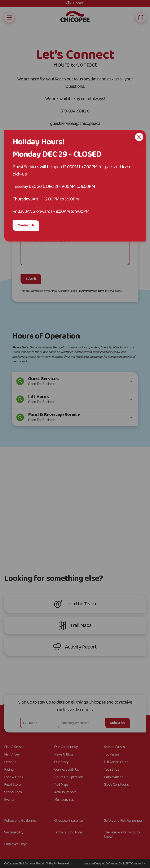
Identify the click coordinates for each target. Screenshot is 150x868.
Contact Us (26, 225)
